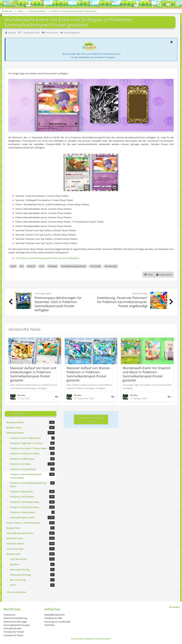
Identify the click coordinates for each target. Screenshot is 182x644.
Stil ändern (175, 607)
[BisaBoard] (10, 4)
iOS (22, 266)
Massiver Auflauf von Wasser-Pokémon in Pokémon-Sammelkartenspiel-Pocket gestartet (89, 374)
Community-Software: (91, 639)
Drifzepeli (53, 266)
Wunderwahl (111, 266)
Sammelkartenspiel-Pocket (74, 266)
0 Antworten (52, 33)
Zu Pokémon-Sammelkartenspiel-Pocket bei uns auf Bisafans (47, 258)
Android (31, 266)
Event (13, 266)
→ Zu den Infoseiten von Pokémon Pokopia (91, 57)
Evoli (42, 266)
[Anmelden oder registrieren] (168, 4)
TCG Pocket (95, 266)
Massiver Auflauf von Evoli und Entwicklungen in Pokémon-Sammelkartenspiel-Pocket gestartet (33, 374)
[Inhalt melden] (164, 275)
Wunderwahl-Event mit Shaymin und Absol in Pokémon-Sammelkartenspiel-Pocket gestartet (147, 374)
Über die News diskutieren (91, 419)
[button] (177, 4)
